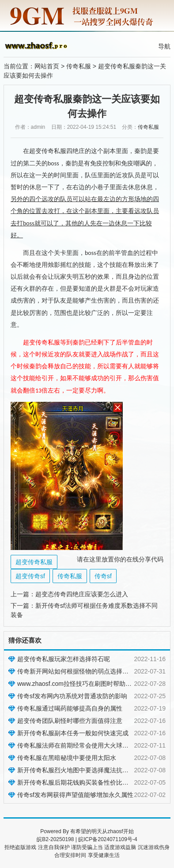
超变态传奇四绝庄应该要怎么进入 (82, 594)
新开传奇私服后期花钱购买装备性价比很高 (76, 782)
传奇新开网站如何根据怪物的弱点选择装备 (76, 671)
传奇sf (103, 576)
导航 (164, 46)
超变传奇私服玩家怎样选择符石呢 (64, 659)
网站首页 (47, 66)
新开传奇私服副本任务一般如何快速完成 (73, 733)
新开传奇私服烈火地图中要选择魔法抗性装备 (79, 770)
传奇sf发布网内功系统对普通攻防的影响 (72, 696)
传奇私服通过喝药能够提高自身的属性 (70, 708)
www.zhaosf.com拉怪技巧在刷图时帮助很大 (78, 684)
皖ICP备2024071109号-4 (108, 839)
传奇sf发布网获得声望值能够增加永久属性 (75, 795)
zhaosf (115, 831)
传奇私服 (79, 66)
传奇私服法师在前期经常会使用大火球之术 (76, 745)
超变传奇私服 (34, 562)
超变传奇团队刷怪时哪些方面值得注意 (70, 721)
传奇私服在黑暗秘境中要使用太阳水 (67, 758)
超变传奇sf (30, 576)
